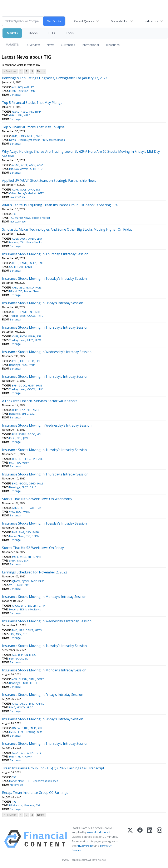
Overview (34, 45)
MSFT (15, 557)
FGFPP (32, 263)
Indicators (151, 21)
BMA (15, 136)
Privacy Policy (85, 846)
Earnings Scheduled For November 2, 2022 (35, 572)
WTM (32, 365)
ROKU (13, 91)
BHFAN (23, 679)
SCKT (27, 561)
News (50, 45)
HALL (41, 263)
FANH (24, 263)
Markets (12, 33)
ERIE (23, 361)
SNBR (12, 561)
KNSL (25, 365)
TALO (20, 585)
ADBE (24, 165)
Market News (23, 218)
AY (32, 87)
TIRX (18, 463)
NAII (38, 557)
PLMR (21, 732)
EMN (32, 91)
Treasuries (113, 45)
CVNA (31, 190)
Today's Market (27, 193)
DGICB (32, 606)
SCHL (33, 169)
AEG (14, 679)
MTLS (23, 557)
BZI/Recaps (16, 805)
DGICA (16, 728)
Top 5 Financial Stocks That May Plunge (32, 103)
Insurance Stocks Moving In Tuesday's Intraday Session (44, 278)
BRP (14, 386)
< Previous (10, 71)
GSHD (32, 484)
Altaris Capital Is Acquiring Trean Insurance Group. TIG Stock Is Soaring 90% (60, 205)
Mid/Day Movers (19, 169)
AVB (27, 87)
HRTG (40, 316)
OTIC (24, 508)
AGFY (32, 165)
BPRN (15, 410)
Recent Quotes (84, 21)
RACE (34, 581)
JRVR (26, 438)
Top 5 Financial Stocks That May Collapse (33, 127)
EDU (39, 239)
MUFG (31, 136)
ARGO (16, 606)
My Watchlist (119, 21)
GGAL (15, 112)
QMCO (16, 581)
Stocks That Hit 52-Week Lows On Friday (33, 548)
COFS (23, 136)
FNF (31, 312)
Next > (41, 71)
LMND (13, 732)
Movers (14, 609)
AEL (14, 655)
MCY (19, 634)
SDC (18, 512)
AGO (15, 753)
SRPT (28, 585)
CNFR (15, 336)
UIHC (40, 389)
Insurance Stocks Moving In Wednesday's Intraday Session (47, 352)
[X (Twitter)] (130, 839)
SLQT (25, 487)
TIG (38, 190)
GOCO (30, 288)
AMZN (16, 508)
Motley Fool (17, 785)
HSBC (24, 112)
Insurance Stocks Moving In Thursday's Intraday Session (45, 254)
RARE (41, 581)
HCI (38, 361)
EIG (34, 655)
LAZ (23, 410)
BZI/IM (13, 291)
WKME (26, 512)
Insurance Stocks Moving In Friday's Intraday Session (43, 303)
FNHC (25, 683)
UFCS (30, 340)
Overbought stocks (29, 140)
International (90, 45)
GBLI (22, 288)
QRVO (25, 581)
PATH (32, 508)
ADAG (16, 165)
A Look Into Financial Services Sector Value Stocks (40, 401)
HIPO (38, 340)
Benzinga (15, 95)
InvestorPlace (18, 197)
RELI (19, 438)
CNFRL (40, 704)
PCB (29, 410)
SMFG (39, 136)
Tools (70, 33)
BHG (15, 459)
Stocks (33, 33)
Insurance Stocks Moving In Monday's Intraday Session (44, 597)
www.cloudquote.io (99, 832)
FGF (11, 659)
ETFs (52, 33)
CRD (15, 288)
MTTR (31, 557)
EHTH (15, 263)
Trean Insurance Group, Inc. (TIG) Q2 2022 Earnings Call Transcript (53, 768)
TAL (23, 242)
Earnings (29, 805)
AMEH (32, 239)
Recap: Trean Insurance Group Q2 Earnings (35, 793)
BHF (14, 532)
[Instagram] (160, 839)
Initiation (23, 91)
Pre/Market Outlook (53, 140)
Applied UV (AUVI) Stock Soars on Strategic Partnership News (49, 180)
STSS (41, 169)
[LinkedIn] (150, 839)
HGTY (31, 386)
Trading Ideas (17, 316)
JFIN (31, 112)
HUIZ (38, 288)
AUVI (23, 190)
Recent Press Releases (45, 781)
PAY (39, 508)
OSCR (12, 267)
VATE (12, 585)
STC (25, 634)
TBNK (38, 112)
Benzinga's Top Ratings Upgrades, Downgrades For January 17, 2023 (55, 78)
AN (14, 87)
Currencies (68, 45)
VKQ (12, 512)
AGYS (40, 165)
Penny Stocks (34, 242)
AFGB (15, 704)
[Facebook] (140, 839)
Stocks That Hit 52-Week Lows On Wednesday (37, 499)
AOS (20, 87)
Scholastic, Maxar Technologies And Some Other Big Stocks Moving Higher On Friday (67, 229)
